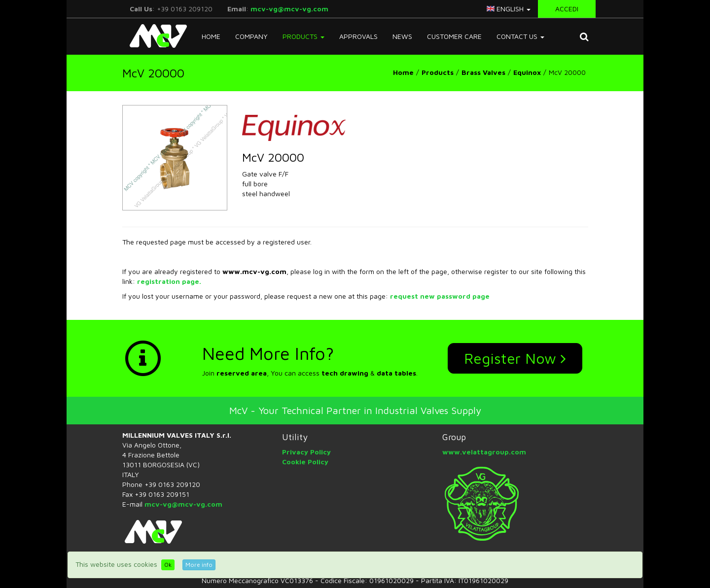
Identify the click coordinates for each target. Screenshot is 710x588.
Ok (168, 565)
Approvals (358, 36)
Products (438, 72)
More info (199, 565)
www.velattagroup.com (484, 452)
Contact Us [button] (520, 36)
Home (211, 36)
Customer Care (454, 36)
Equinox (527, 72)
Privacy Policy (306, 452)
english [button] (509, 9)
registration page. (169, 281)
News (402, 36)
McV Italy (155, 36)
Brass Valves (483, 72)
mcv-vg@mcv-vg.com (289, 9)
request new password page (440, 296)
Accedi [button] (567, 9)
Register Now (515, 358)
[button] (584, 36)
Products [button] (303, 36)
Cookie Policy (305, 462)
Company (251, 36)
